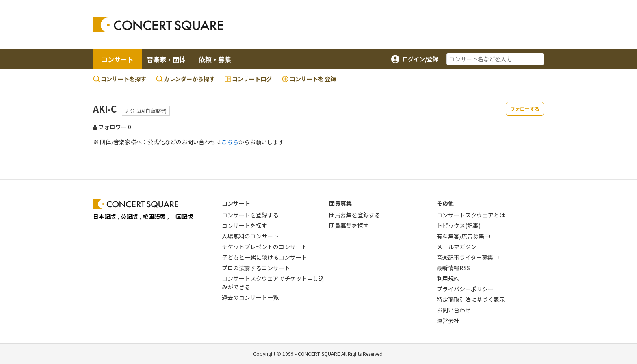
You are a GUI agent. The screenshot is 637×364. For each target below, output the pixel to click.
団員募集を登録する (355, 215)
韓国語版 (154, 216)
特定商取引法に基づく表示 (471, 299)
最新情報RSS (453, 268)
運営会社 (448, 321)
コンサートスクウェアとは (471, 215)
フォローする (525, 109)
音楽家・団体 (166, 59)
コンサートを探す (120, 79)
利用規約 (448, 278)
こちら (230, 142)
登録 (309, 79)
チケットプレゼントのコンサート (264, 247)
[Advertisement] (384, 25)
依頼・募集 (215, 59)
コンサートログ (248, 79)
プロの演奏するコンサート (256, 268)
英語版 (129, 216)
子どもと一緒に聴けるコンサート (264, 257)
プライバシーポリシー (465, 289)
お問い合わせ (454, 310)
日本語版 (104, 216)
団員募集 (340, 203)
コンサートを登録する (250, 215)
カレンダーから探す (185, 79)
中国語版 (182, 216)
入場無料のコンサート (250, 236)
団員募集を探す (349, 225)
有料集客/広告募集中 (463, 236)
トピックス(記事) (459, 225)
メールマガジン (457, 247)
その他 (445, 203)
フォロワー (112, 127)
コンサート (117, 59)
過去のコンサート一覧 (250, 297)
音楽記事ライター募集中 (468, 257)
